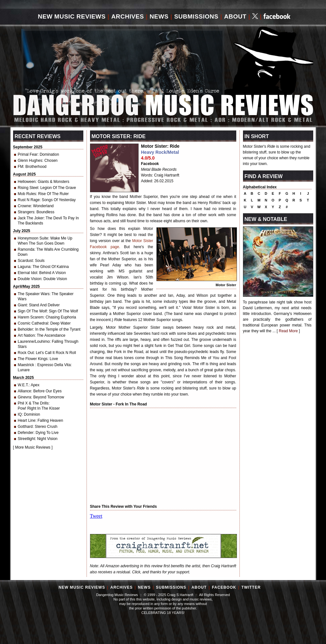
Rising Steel (28, 188)
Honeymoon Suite (33, 238)
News (159, 16)
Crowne (24, 206)
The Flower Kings (33, 359)
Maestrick (27, 365)
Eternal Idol (28, 273)
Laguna (24, 267)
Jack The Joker (31, 218)
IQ (20, 414)
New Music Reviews (72, 16)
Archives (128, 16)
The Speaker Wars (34, 294)
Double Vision (30, 279)
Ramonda (26, 249)
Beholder (26, 329)
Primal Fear (28, 154)
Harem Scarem (31, 317)
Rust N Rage (29, 200)
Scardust (25, 261)
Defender (26, 433)
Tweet (96, 516)
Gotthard (25, 427)
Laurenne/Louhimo (34, 342)
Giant (23, 305)
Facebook (150, 164)
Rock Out (26, 353)
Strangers (26, 212)
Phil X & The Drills (33, 403)
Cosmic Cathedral (33, 323)
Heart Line (27, 420)
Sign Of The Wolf (32, 311)
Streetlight (27, 439)
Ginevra (25, 397)
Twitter (251, 587)
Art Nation (26, 335)
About (235, 16)
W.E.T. (23, 385)
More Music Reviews (33, 447)
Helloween (27, 182)
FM (21, 167)
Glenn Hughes (30, 161)
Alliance (25, 391)
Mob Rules (27, 194)
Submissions (196, 16)
